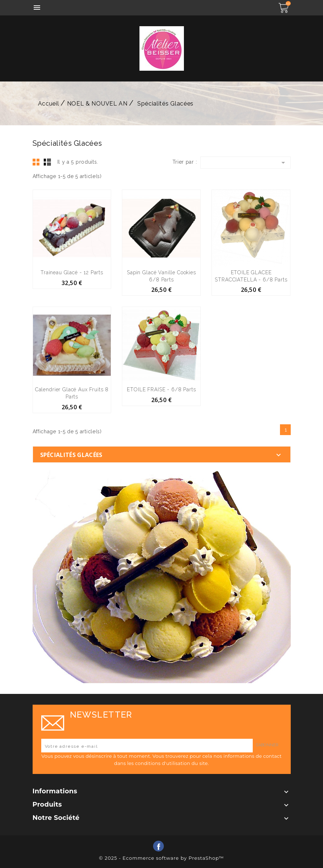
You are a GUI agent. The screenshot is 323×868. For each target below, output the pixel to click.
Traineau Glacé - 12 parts (72, 272)
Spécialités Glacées (71, 455)
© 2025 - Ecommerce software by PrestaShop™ (161, 858)
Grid (36, 162)
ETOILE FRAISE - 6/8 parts (161, 389)
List (47, 162)
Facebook (158, 846)
